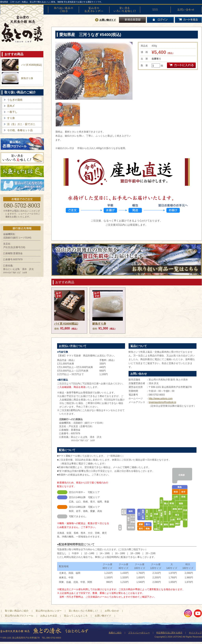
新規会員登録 (132, 20)
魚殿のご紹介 (115, 633)
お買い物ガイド (108, 20)
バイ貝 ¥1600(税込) (32, 65)
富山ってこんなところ (76, 616)
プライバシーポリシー (139, 633)
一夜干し (12, 112)
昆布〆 (11, 106)
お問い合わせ (186, 10)
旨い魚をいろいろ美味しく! (125, 10)
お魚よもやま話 (22, 171)
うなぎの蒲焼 (15, 100)
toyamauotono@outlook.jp (162, 402)
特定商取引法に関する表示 (169, 633)
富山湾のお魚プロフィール (22, 143)
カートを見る (188, 20)
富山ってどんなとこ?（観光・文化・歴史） (22, 185)
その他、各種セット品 (20, 130)
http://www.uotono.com (161, 398)
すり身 (11, 118)
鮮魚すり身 (27, 78)
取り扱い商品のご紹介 (63, 10)
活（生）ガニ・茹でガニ (21, 124)
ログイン (160, 20)
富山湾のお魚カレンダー (94, 10)
